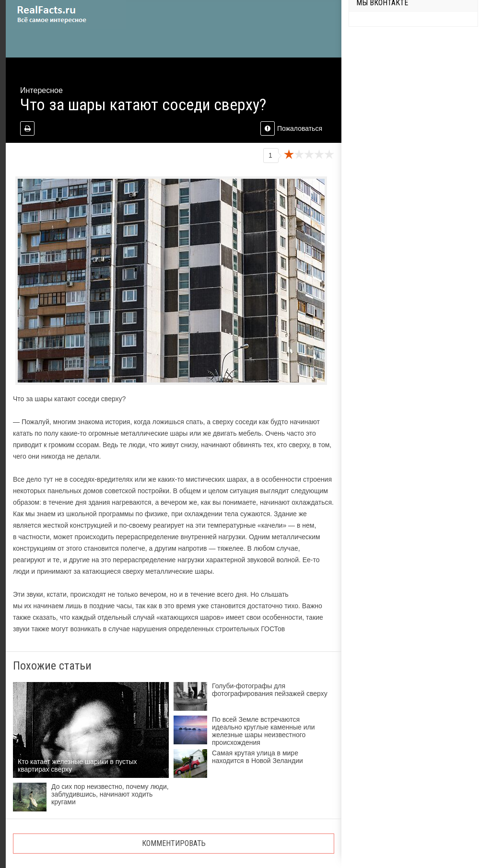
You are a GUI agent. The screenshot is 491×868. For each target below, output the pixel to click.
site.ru (66, 14)
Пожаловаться (291, 128)
